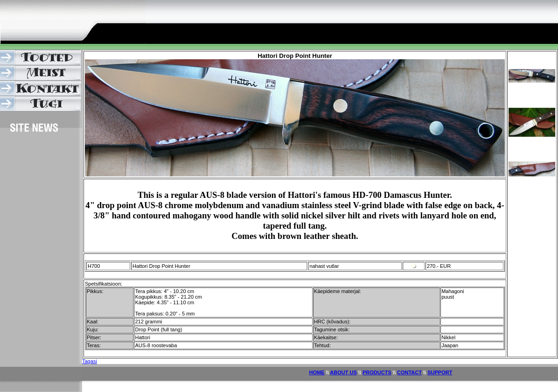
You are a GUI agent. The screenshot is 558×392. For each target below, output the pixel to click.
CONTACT (409, 372)
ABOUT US (343, 372)
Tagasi (90, 361)
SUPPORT (440, 372)
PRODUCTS (377, 372)
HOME (317, 372)
